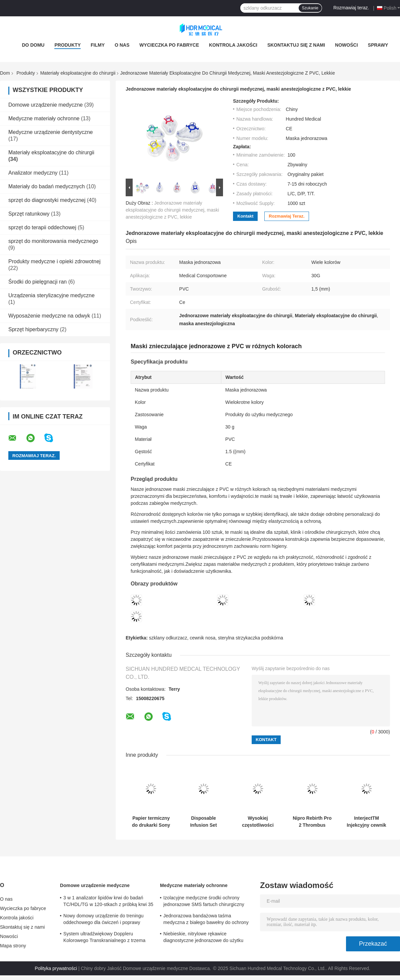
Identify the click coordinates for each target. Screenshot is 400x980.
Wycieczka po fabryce (169, 45)
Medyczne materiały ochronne (44, 118)
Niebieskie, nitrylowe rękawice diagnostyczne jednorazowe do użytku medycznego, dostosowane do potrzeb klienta (204, 938)
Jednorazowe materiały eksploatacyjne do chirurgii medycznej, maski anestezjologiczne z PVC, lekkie (172, 210)
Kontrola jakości (233, 45)
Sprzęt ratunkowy (29, 214)
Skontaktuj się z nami (296, 45)
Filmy (98, 45)
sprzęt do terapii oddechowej (42, 227)
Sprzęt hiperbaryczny (33, 329)
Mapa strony (13, 946)
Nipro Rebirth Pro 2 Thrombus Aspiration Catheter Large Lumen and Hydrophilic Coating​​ (312, 822)
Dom (5, 73)
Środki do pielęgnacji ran (37, 282)
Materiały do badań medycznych (46, 186)
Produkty (67, 45)
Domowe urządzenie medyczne (45, 105)
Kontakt (245, 216)
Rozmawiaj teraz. (351, 8)
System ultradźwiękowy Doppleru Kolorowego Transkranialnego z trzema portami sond (104, 938)
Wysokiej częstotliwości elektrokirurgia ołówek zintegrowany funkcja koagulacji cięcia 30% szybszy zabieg (258, 822)
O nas (122, 45)
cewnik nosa (202, 638)
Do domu (33, 45)
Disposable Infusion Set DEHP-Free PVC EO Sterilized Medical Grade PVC (204, 822)
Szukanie (310, 8)
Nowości (346, 45)
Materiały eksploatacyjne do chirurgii (78, 73)
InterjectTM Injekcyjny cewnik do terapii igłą (366, 822)
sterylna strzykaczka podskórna (250, 638)
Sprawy (378, 45)
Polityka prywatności (56, 968)
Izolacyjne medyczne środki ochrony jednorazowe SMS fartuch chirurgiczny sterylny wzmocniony (204, 902)
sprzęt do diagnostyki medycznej (47, 200)
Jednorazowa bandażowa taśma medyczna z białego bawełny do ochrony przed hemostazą (206, 920)
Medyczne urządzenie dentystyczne (50, 132)
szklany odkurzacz (168, 638)
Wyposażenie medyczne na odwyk (49, 316)
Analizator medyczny (33, 173)
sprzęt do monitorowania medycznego (53, 241)
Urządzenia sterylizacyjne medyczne (51, 295)
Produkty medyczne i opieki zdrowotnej (54, 261)
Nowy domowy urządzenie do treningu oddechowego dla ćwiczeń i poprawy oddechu (103, 920)
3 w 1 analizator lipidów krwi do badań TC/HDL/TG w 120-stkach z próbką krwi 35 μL (108, 902)
